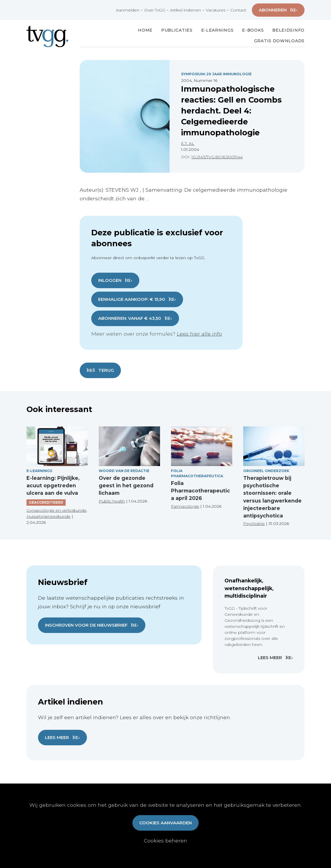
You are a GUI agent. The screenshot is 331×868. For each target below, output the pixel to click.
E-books (253, 30)
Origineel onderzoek (266, 471)
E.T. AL (188, 143)
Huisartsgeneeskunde (48, 516)
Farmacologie (185, 506)
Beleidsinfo (288, 30)
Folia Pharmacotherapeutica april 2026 (200, 491)
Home (145, 30)
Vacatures (216, 10)
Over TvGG (155, 10)
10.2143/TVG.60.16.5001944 (217, 157)
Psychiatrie (254, 524)
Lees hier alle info (199, 334)
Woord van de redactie (124, 471)
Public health (112, 501)
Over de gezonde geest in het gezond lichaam (126, 486)
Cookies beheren (165, 841)
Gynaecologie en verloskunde (56, 510)
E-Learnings (217, 30)
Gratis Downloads (279, 41)
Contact (238, 10)
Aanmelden (128, 10)
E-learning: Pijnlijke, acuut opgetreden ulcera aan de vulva (53, 486)
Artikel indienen (186, 10)
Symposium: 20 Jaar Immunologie (216, 74)
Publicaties (177, 30)
